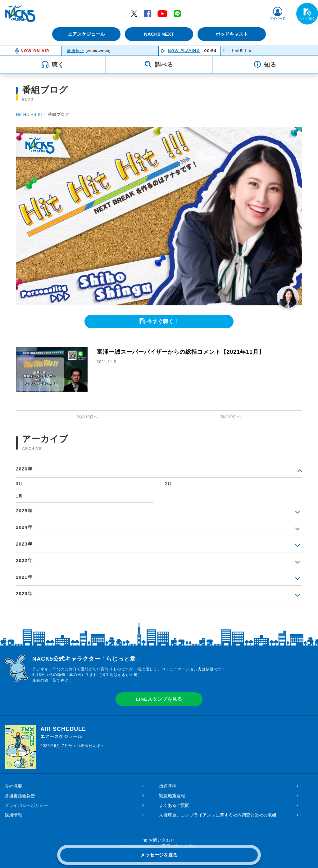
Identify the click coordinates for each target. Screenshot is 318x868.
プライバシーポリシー (26, 805)
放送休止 (75, 51)
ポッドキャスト (232, 34)
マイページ (278, 18)
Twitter (134, 13)
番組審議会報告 (20, 796)
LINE (177, 13)
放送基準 (168, 786)
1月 (19, 496)
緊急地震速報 (172, 796)
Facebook (148, 13)
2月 (168, 484)
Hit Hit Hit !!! (29, 114)
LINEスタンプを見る (159, 699)
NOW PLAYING (184, 51)
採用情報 (13, 815)
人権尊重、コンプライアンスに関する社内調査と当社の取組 (218, 815)
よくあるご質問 (174, 805)
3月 (19, 484)
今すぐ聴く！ (163, 321)
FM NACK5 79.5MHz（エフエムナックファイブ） (20, 14)
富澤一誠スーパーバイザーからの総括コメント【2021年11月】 (181, 352)
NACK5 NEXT (159, 34)
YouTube (162, 13)
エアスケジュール (86, 34)
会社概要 (13, 786)
